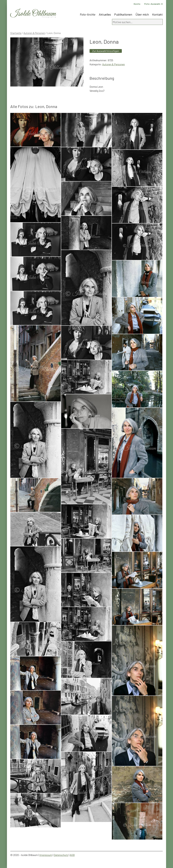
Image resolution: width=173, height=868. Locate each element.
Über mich (142, 14)
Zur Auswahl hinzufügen (106, 51)
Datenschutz (61, 855)
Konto (137, 4)
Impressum (46, 855)
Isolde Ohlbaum (33, 14)
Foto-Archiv (88, 14)
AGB (72, 855)
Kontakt (157, 14)
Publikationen (123, 14)
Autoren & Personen (34, 33)
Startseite (16, 33)
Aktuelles (105, 14)
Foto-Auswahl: (153, 4)
